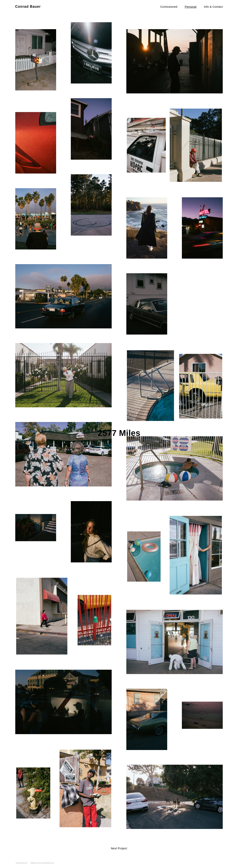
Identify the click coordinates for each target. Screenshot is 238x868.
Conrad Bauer (28, 7)
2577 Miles (119, 433)
